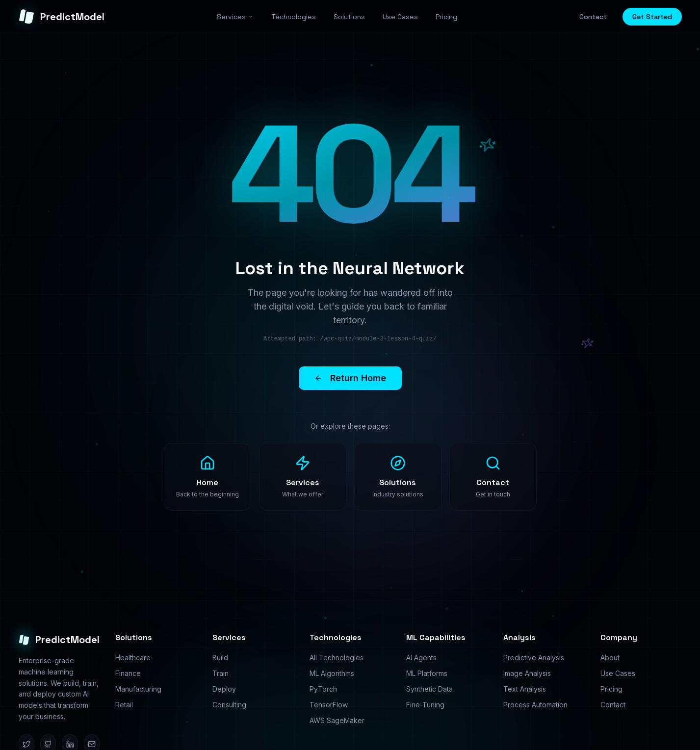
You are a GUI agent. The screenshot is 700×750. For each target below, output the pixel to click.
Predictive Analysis (534, 658)
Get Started (652, 17)
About (610, 658)
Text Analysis (525, 689)
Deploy (224, 689)
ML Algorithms (332, 673)
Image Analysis (527, 673)
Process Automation (535, 705)
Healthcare (133, 658)
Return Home (358, 378)
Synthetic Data (429, 689)
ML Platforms (427, 673)
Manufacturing (138, 689)
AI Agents (421, 658)
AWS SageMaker (337, 720)
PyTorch (323, 689)
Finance (128, 673)
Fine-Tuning (425, 705)
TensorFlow (329, 705)
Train (220, 673)
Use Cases (618, 673)
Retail (124, 705)
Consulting (229, 705)
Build (220, 658)
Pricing (611, 689)
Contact (593, 17)
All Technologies (337, 658)
